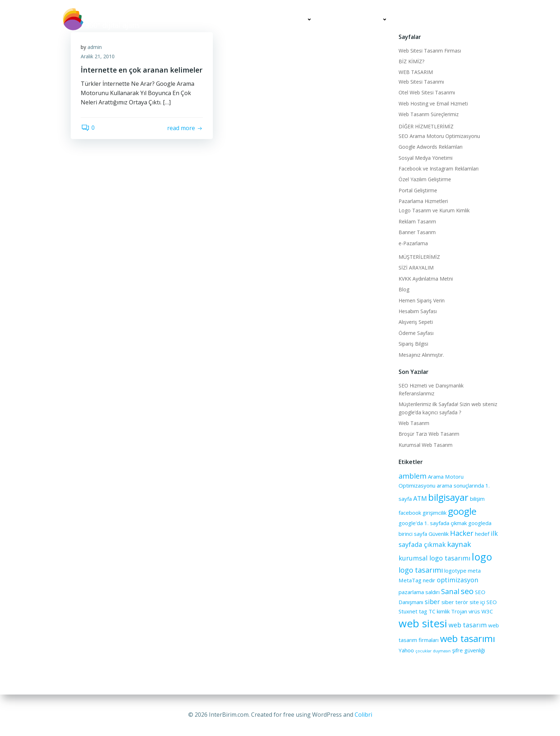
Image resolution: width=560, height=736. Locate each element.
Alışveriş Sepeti (415, 322)
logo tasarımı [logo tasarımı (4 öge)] (420, 569)
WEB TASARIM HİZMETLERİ (277, 19)
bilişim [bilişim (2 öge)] (477, 498)
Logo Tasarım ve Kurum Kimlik (434, 210)
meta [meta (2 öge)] (474, 570)
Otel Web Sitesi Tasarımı (426, 92)
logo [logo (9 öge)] (482, 556)
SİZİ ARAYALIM (476, 19)
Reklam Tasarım (417, 221)
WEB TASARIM (415, 72)
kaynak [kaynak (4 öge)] (459, 544)
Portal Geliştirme (417, 190)
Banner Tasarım (417, 232)
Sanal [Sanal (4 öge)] (450, 591)
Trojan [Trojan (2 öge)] (459, 611)
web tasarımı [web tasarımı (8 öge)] (467, 638)
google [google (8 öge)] (462, 511)
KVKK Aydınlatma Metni (425, 278)
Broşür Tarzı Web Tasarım (429, 433)
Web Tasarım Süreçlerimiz (428, 114)
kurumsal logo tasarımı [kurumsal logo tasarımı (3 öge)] (434, 558)
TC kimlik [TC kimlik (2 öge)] (439, 611)
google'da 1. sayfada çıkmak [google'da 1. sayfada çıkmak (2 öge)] (432, 523)
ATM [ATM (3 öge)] (420, 498)
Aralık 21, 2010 (98, 57)
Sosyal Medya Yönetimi (425, 157)
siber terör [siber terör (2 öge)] (454, 602)
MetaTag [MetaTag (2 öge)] (410, 580)
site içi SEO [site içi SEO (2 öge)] (483, 602)
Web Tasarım (414, 423)
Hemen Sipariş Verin (421, 300)
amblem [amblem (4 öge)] (412, 475)
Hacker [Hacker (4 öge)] (461, 533)
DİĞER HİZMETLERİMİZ (358, 19)
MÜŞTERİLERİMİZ (423, 19)
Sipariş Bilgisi (413, 343)
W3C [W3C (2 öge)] (487, 611)
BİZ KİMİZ (216, 19)
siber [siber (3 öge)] (432, 601)
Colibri (363, 715)
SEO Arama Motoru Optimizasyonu (439, 136)
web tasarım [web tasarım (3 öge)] (467, 624)
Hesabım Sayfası (417, 311)
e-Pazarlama (413, 243)
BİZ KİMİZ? (411, 61)
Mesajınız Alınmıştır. (421, 354)
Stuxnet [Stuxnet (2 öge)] (408, 611)
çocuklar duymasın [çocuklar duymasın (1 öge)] (433, 651)
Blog (404, 289)
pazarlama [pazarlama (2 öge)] (411, 592)
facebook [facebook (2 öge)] (409, 512)
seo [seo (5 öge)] (467, 591)
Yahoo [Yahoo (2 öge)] (406, 650)
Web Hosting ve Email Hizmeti (433, 103)
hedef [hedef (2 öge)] (482, 533)
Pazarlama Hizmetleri (423, 201)
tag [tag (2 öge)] (423, 611)
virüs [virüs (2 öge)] (474, 611)
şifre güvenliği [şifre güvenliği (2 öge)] (468, 650)
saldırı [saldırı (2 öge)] (432, 592)
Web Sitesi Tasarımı (421, 81)
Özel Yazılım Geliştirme (424, 179)
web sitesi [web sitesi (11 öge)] (422, 623)
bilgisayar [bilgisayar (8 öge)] (448, 497)
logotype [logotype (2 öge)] (455, 570)
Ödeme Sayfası (416, 333)
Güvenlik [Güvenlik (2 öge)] (438, 533)
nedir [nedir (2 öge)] (429, 580)
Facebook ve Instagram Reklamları (438, 168)
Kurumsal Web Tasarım (425, 444)
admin (95, 47)
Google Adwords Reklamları (430, 146)
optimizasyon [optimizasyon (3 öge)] (457, 579)
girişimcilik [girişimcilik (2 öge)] (434, 512)
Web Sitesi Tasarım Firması (429, 50)
